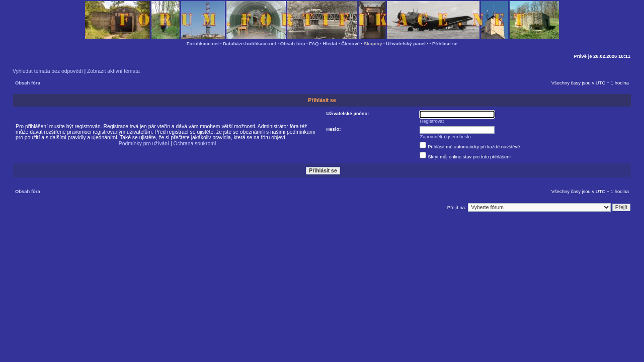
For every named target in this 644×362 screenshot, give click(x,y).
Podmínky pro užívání (144, 144)
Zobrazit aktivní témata (113, 71)
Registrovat (432, 121)
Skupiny (373, 43)
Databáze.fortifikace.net (250, 43)
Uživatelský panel (406, 43)
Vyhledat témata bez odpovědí (48, 71)
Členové (350, 43)
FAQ (314, 43)
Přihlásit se (445, 43)
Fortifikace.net (203, 43)
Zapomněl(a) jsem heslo (446, 137)
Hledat (330, 43)
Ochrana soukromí (194, 144)
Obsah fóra (293, 43)
